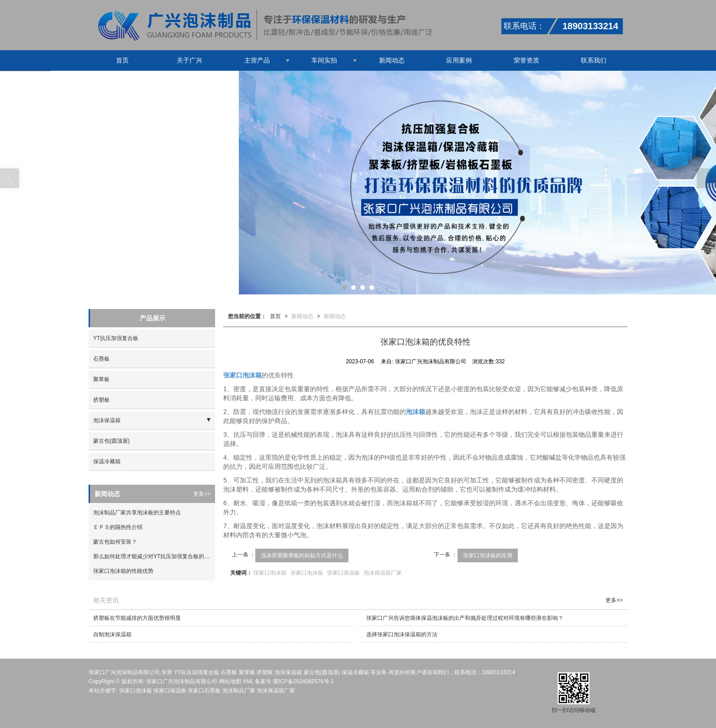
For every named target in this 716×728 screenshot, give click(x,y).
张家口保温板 (343, 573)
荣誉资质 (526, 60)
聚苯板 (101, 379)
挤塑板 (101, 400)
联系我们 (594, 60)
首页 (122, 60)
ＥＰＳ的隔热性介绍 (118, 527)
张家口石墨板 (204, 691)
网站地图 (230, 681)
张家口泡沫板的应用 (488, 555)
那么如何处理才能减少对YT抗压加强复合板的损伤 (154, 556)
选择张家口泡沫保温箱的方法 (402, 634)
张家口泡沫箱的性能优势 (123, 571)
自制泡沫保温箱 (112, 634)
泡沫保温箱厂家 (383, 573)
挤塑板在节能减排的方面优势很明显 (137, 618)
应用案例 (459, 60)
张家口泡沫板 (307, 573)
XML (248, 681)
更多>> (202, 494)
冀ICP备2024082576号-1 (303, 681)
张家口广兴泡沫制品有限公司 (182, 681)
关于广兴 (190, 60)
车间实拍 (324, 60)
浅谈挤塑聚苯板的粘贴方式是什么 (302, 555)
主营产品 (257, 60)
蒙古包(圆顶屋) (111, 441)
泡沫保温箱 (107, 420)
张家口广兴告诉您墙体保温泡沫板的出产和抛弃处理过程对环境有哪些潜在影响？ (465, 618)
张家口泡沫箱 (270, 573)
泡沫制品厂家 (239, 691)
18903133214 (498, 672)
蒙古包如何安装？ (115, 542)
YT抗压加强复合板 (116, 338)
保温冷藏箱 (107, 461)
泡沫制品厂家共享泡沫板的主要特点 (137, 513)
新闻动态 (392, 60)
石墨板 (101, 359)
